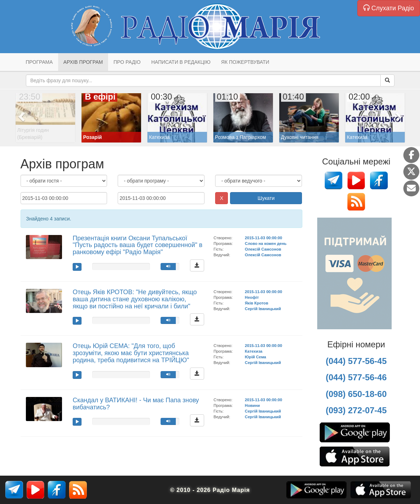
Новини (252, 405)
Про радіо (127, 62)
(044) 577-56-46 (356, 377)
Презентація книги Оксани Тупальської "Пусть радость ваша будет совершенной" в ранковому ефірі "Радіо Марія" (138, 245)
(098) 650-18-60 (356, 394)
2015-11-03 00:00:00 (264, 238)
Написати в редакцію (181, 62)
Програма (39, 62)
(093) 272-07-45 (356, 410)
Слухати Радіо (389, 8)
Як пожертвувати (245, 62)
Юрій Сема (256, 357)
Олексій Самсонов (263, 249)
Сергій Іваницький (263, 309)
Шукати (266, 198)
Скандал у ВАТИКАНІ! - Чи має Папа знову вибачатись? (136, 404)
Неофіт (252, 297)
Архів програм (83, 62)
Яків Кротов (257, 303)
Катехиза (254, 351)
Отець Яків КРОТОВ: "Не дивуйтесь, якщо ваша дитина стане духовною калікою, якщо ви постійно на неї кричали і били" (135, 299)
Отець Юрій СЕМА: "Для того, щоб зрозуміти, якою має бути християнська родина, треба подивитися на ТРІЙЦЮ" (131, 353)
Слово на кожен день (266, 243)
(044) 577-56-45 (356, 361)
